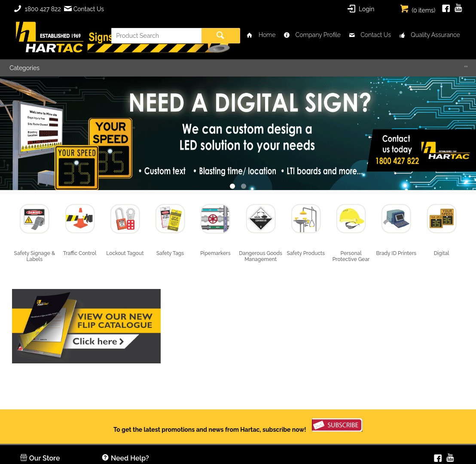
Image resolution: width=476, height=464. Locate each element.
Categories (24, 68)
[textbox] (156, 36)
